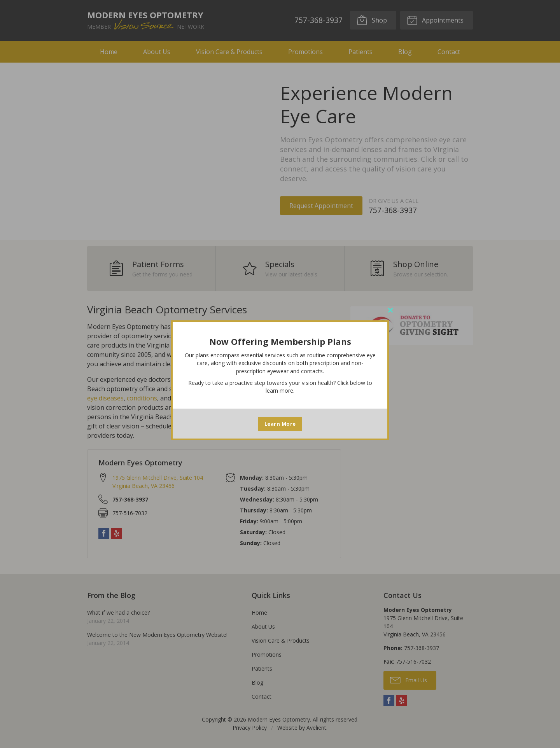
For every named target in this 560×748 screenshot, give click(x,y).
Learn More (280, 424)
